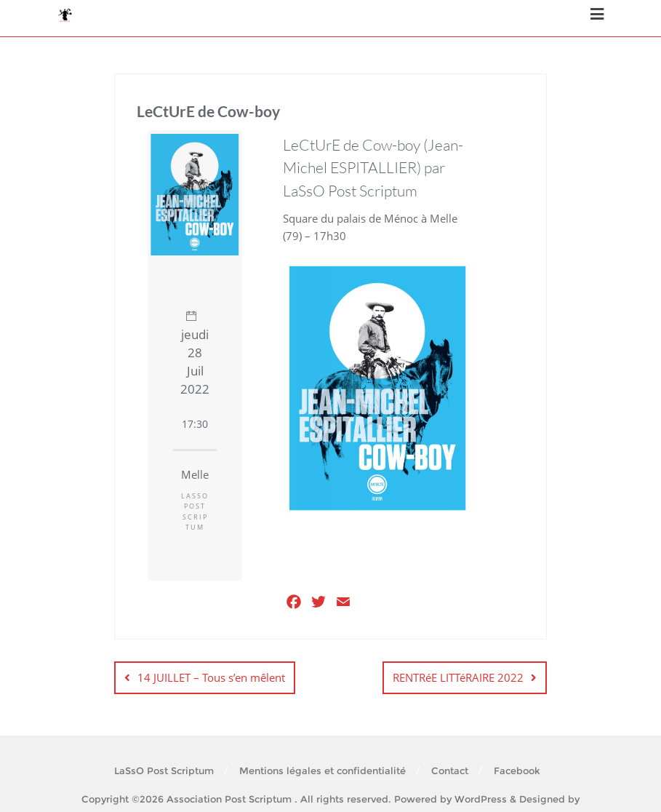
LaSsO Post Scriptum (164, 771)
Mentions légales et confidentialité (323, 771)
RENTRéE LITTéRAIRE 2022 (458, 677)
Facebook (517, 771)
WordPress (481, 799)
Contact (450, 771)
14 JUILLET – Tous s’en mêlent (211, 677)
